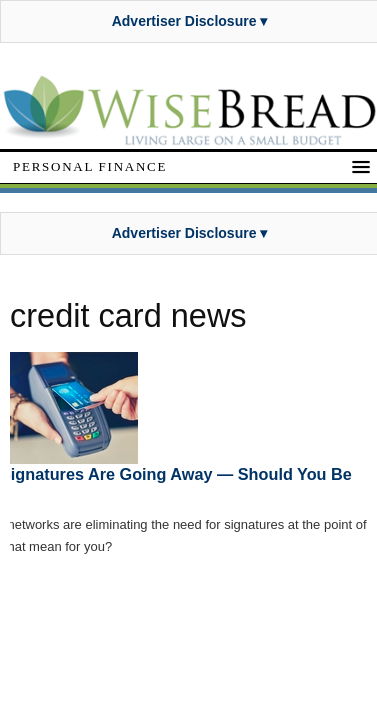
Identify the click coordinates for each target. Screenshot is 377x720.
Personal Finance (90, 166)
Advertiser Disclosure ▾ (190, 21)
